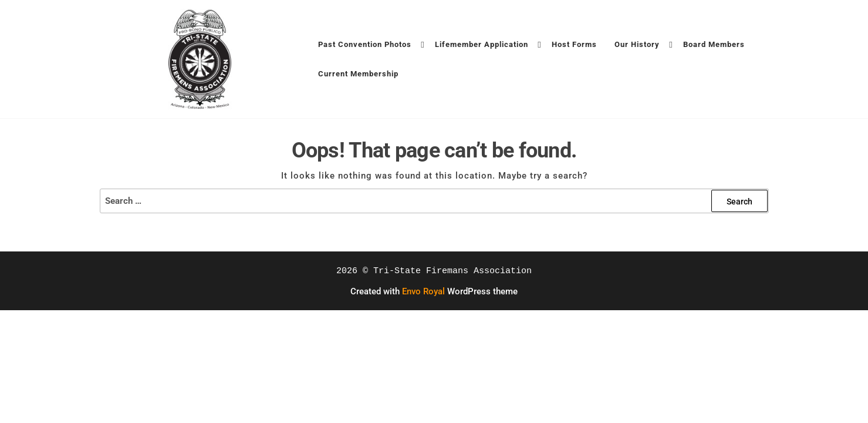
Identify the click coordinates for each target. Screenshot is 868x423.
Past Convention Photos (365, 44)
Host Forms (574, 44)
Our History (637, 44)
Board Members (714, 44)
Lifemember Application (482, 44)
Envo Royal (423, 291)
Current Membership (358, 74)
